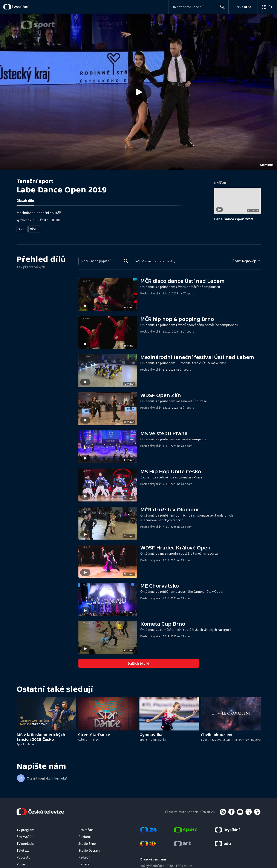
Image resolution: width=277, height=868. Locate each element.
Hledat (221, 9)
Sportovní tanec (40, 228)
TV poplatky (25, 842)
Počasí (21, 862)
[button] (138, 92)
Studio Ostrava (89, 849)
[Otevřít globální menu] (267, 7)
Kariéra (84, 862)
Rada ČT (84, 856)
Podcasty (23, 856)
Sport (22, 228)
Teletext (23, 849)
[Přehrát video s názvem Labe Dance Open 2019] (139, 92)
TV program (25, 828)
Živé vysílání (25, 835)
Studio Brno (87, 842)
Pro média (86, 828)
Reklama (85, 835)
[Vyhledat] (126, 259)
